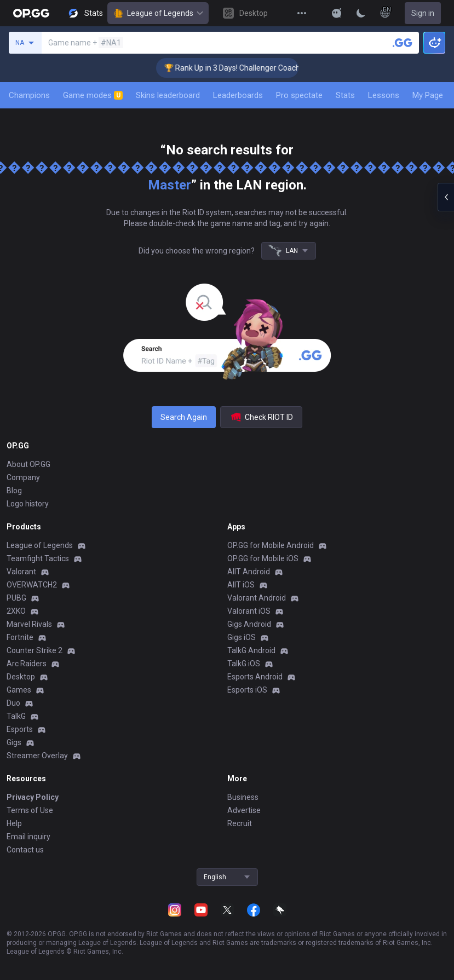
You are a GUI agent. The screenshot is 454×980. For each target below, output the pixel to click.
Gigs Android (249, 624)
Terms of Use (30, 810)
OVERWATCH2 (32, 585)
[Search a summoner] (403, 43)
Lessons (384, 95)
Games (19, 690)
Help (14, 823)
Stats (345, 95)
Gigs (14, 742)
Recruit (240, 823)
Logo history (28, 504)
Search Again (184, 417)
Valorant (21, 572)
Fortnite (20, 637)
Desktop (21, 677)
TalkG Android (251, 650)
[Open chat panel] (446, 197)
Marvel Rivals (29, 624)
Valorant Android (257, 598)
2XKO (16, 611)
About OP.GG (28, 464)
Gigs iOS (242, 637)
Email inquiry (28, 837)
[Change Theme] (361, 13)
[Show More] (337, 13)
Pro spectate (299, 95)
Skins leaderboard (168, 95)
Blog (14, 491)
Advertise (244, 810)
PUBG (16, 598)
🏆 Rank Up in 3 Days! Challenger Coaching (244, 68)
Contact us (25, 850)
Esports (20, 729)
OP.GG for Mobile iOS (263, 558)
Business (243, 797)
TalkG (16, 716)
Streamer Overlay (37, 756)
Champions (29, 95)
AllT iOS (241, 585)
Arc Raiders (27, 664)
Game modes (93, 95)
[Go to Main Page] (31, 13)
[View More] (302, 13)
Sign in (423, 13)
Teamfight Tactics (38, 558)
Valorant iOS (249, 611)
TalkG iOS (244, 664)
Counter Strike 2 (35, 650)
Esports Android (255, 677)
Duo (13, 703)
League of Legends (158, 13)
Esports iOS (247, 690)
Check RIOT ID (261, 417)
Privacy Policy (33, 797)
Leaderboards (238, 95)
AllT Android (249, 572)
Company (23, 477)
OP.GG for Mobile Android (271, 545)
